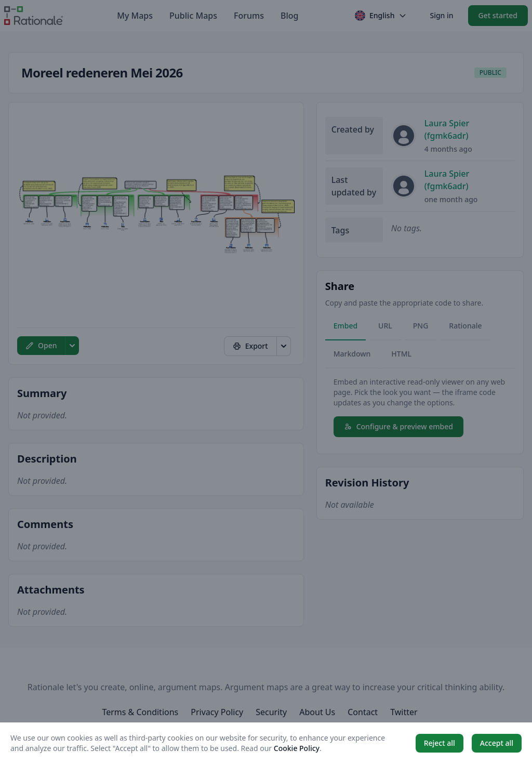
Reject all (440, 743)
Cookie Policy (297, 748)
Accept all (497, 743)
